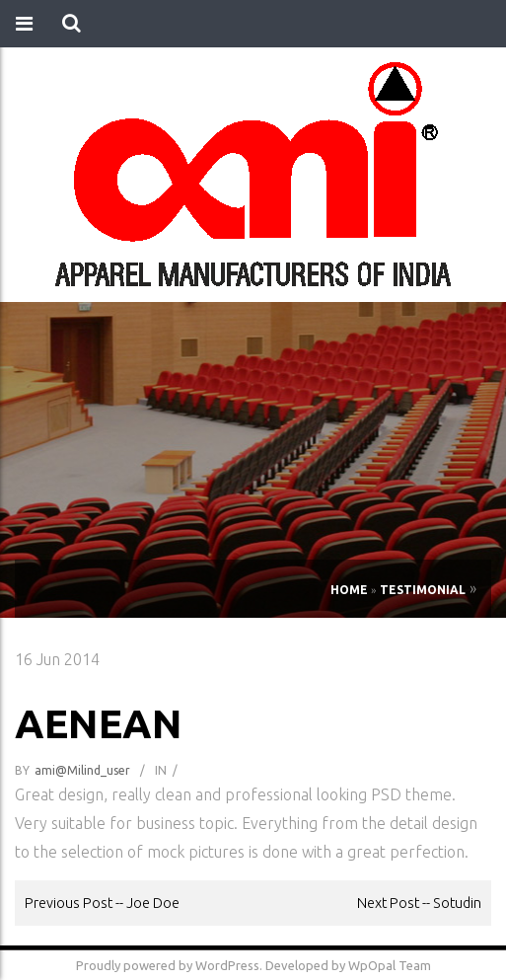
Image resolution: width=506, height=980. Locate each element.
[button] (72, 24)
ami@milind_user (82, 770)
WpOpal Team (390, 965)
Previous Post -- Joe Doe (102, 903)
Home (349, 590)
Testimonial (423, 590)
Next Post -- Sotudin (419, 903)
